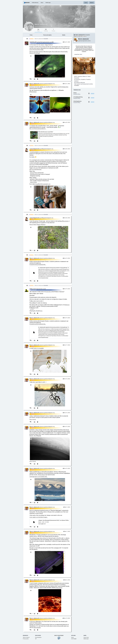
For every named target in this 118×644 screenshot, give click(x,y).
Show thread (33, 420)
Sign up (92, 3)
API (36, 639)
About (42, 3)
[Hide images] (31, 95)
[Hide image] (31, 56)
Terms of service (26, 637)
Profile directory (35, 3)
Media (64, 35)
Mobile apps (48, 3)
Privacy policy (26, 639)
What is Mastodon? (59, 635)
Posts (31, 35)
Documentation (38, 637)
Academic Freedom (86, 79)
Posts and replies (47, 35)
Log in (86, 3)
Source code (86, 637)
